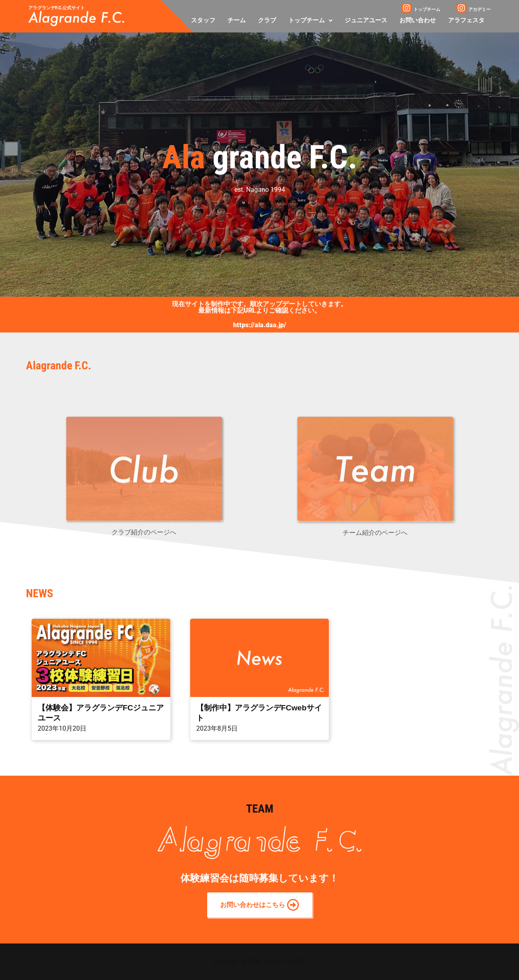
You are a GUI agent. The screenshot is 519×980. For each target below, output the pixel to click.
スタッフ (203, 20)
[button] (310, 20)
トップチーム (310, 20)
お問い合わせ (418, 20)
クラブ (267, 20)
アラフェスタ (466, 20)
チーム (237, 20)
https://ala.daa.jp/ (260, 325)
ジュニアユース (366, 20)
